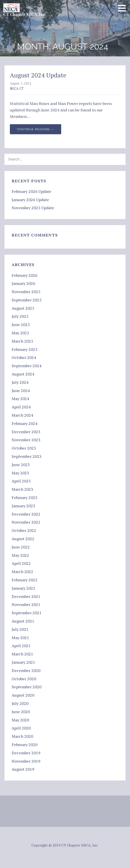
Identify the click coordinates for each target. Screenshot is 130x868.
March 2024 (22, 415)
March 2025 (22, 341)
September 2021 (27, 613)
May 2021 (20, 638)
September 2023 (27, 456)
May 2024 (20, 399)
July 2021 (20, 629)
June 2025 (21, 324)
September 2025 (27, 300)
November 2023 (26, 440)
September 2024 (27, 366)
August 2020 (23, 695)
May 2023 (20, 473)
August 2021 (23, 621)
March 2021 (22, 654)
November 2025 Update (33, 208)
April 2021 (21, 646)
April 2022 (21, 563)
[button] (123, 8)
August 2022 (23, 539)
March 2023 (22, 489)
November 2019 (26, 761)
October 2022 (24, 530)
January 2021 (23, 662)
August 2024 (23, 374)
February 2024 (25, 423)
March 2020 (22, 736)
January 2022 (23, 588)
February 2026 (25, 275)
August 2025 (23, 308)
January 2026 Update (30, 200)
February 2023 (25, 497)
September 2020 (27, 687)
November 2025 (26, 292)
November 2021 (26, 604)
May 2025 (20, 333)
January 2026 (23, 283)
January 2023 (23, 506)
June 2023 (21, 465)
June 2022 (21, 547)
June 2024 (21, 390)
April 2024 (21, 407)
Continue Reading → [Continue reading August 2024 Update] (36, 129)
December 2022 (26, 514)
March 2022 (22, 572)
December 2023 (26, 432)
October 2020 (24, 679)
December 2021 (26, 596)
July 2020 (20, 703)
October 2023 (24, 448)
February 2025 (25, 349)
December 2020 (26, 670)
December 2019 (26, 753)
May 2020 (20, 720)
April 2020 (21, 728)
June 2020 (21, 712)
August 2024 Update (38, 75)
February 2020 (25, 744)
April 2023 (21, 481)
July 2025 (20, 316)
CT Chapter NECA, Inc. (25, 14)
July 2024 (20, 382)
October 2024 (24, 357)
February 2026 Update (31, 191)
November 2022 (26, 522)
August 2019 (23, 769)
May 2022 (20, 555)
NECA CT (17, 89)
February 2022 (25, 580)
